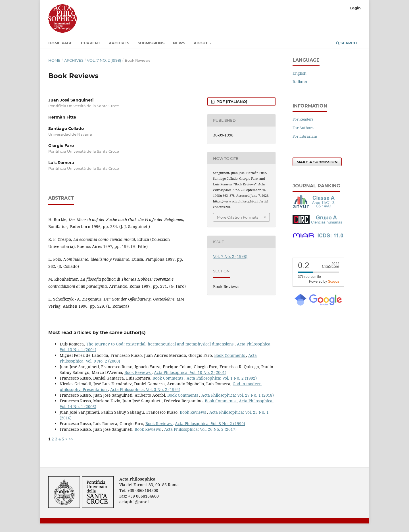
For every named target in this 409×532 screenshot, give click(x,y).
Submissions (151, 43)
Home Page (60, 43)
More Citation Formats (238, 217)
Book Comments (230, 355)
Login (355, 8)
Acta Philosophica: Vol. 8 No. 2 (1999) (210, 424)
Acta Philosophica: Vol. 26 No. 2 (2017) (200, 429)
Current (91, 43)
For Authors (303, 128)
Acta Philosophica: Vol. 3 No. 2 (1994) (145, 389)
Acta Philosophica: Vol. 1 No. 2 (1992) (222, 378)
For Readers (303, 119)
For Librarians (305, 136)
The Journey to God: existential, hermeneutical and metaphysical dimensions (160, 344)
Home (54, 60)
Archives (119, 43)
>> (71, 439)
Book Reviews (138, 372)
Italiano (300, 82)
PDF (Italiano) (231, 102)
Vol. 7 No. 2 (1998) (104, 60)
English (300, 73)
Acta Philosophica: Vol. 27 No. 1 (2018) (238, 395)
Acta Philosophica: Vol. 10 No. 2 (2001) (190, 372)
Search (347, 43)
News (179, 43)
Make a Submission (317, 162)
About (201, 43)
